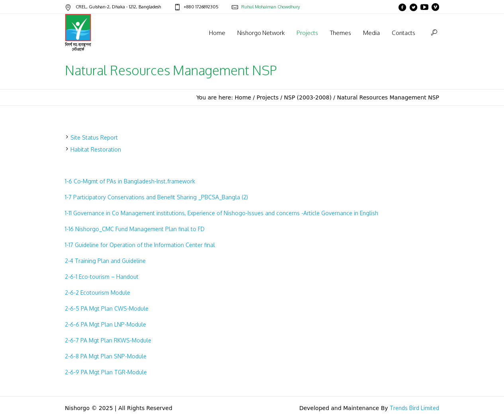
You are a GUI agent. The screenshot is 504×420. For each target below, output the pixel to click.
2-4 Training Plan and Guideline (105, 261)
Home (243, 97)
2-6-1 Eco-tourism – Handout (102, 277)
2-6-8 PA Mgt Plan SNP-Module (106, 356)
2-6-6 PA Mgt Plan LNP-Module (105, 324)
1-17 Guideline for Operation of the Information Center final (140, 245)
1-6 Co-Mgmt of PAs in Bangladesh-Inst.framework (130, 181)
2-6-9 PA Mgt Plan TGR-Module (106, 372)
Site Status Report (94, 137)
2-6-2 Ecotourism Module (98, 293)
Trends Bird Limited (414, 408)
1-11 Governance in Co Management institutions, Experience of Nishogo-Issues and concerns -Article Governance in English (222, 213)
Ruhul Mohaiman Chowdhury (271, 7)
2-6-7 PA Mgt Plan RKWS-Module (108, 340)
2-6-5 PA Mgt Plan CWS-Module (107, 308)
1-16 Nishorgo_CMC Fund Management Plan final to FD (135, 229)
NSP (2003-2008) (308, 97)
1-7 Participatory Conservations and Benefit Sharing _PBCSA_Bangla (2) (156, 197)
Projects (268, 97)
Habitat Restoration (96, 149)
